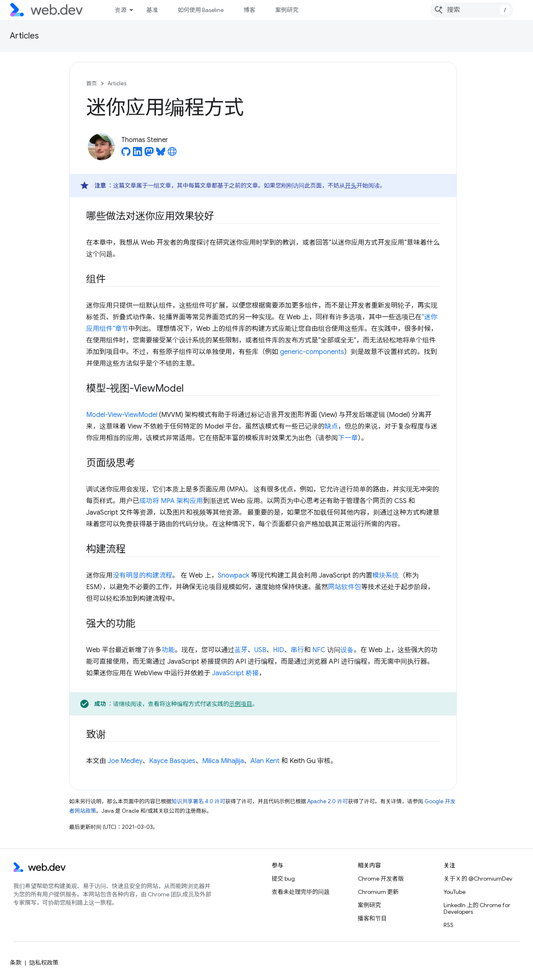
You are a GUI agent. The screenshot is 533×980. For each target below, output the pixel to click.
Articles (24, 36)
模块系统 (386, 575)
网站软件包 (345, 587)
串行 (297, 650)
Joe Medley (125, 761)
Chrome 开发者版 (381, 879)
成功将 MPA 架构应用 (171, 501)
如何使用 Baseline (201, 10)
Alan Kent (265, 761)
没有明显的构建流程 (142, 575)
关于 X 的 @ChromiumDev (478, 879)
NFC (319, 650)
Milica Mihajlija (223, 761)
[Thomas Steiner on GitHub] (126, 154)
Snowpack (234, 575)
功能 (168, 650)
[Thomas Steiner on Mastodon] (149, 154)
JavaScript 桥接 (235, 673)
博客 (249, 10)
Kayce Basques (172, 761)
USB (260, 650)
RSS (449, 925)
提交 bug (283, 879)
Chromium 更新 (378, 892)
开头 (351, 185)
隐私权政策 (44, 963)
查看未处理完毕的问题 (301, 892)
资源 (121, 10)
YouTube (455, 892)
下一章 (348, 438)
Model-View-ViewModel (122, 415)
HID (279, 650)
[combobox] (472, 10)
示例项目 (241, 704)
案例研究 (287, 10)
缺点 (331, 426)
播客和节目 (372, 918)
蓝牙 (241, 650)
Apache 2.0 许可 (328, 801)
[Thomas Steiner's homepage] (172, 154)
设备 (347, 650)
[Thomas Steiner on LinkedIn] (137, 154)
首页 (92, 83)
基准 (152, 10)
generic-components (312, 352)
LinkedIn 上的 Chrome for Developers (477, 908)
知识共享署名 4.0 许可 (198, 801)
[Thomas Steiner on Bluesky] (161, 154)
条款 (16, 963)
